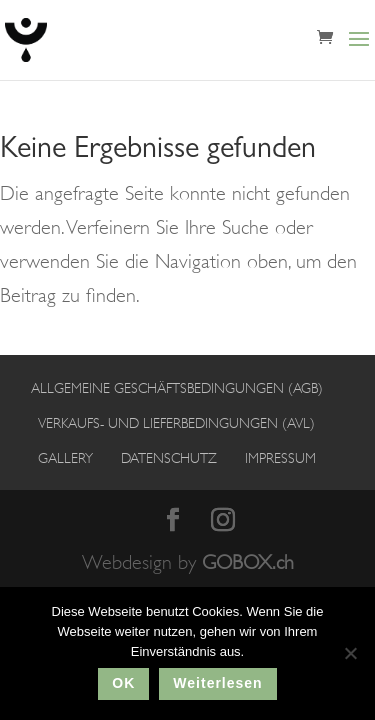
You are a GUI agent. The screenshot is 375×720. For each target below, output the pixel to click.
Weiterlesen (217, 683)
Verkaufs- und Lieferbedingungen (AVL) (176, 423)
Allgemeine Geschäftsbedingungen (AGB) (177, 388)
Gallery (65, 458)
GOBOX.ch (248, 562)
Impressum (280, 458)
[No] (350, 653)
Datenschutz (169, 458)
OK (123, 683)
